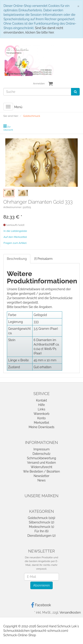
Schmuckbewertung (41, 458)
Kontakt (41, 400)
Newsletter (41, 476)
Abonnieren (41, 585)
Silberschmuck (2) (41, 522)
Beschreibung (17, 259)
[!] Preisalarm (43, 259)
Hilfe (42, 405)
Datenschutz (41, 454)
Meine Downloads (41, 427)
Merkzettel (41, 423)
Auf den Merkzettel (15, 237)
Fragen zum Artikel (15, 243)
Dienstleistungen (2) (41, 536)
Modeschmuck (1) (41, 527)
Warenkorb (42, 414)
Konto (42, 418)
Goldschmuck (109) (42, 518)
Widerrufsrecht (42, 467)
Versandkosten (70, 612)
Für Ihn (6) (41, 531)
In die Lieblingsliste (15, 231)
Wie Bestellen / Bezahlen (41, 471)
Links (42, 409)
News (41, 480)
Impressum (41, 449)
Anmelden (39, 84)
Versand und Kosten (42, 463)
